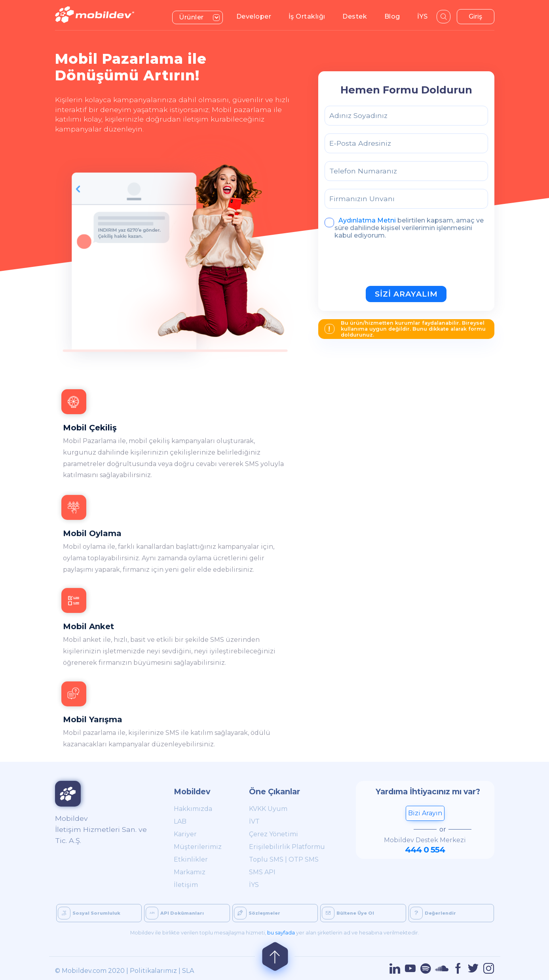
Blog (396, 16)
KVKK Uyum (268, 809)
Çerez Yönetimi (274, 834)
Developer (257, 16)
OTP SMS (304, 859)
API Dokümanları (175, 913)
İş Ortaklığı (310, 16)
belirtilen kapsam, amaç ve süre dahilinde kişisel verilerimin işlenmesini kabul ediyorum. (404, 228)
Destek (358, 16)
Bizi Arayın (425, 813)
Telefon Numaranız (363, 171)
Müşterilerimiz (198, 847)
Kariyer (185, 834)
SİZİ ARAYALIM (406, 294)
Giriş (475, 16)
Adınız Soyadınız (358, 115)
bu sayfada (281, 933)
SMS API (262, 872)
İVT (254, 821)
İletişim (186, 885)
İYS (426, 16)
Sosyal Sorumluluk (89, 913)
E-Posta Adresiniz (360, 143)
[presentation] (385, 264)
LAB (180, 821)
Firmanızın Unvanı (362, 199)
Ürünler (201, 17)
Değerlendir (433, 913)
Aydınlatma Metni (367, 220)
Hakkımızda (193, 809)
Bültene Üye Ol (348, 913)
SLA (188, 971)
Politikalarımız (153, 971)
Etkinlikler (191, 859)
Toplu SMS (266, 859)
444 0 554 (425, 850)
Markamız (190, 872)
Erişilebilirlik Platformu (287, 847)
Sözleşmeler (257, 913)
